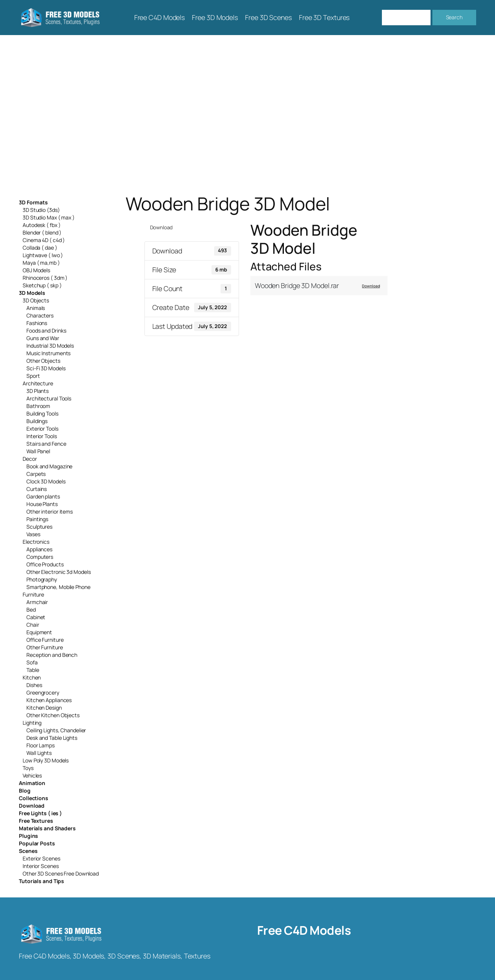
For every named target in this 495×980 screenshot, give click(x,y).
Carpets (36, 474)
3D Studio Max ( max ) (49, 217)
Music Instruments (48, 353)
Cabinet (36, 617)
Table (33, 670)
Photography (42, 579)
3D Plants (38, 391)
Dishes (34, 685)
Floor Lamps (41, 745)
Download (32, 806)
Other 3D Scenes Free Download (61, 873)
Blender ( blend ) (42, 232)
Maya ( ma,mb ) (41, 263)
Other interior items (50, 511)
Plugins (28, 836)
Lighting (32, 723)
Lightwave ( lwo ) (43, 255)
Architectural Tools (49, 398)
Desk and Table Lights (52, 738)
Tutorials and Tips (41, 881)
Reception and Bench (52, 655)
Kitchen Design (44, 708)
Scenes (28, 851)
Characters (40, 315)
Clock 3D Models (46, 481)
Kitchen (32, 677)
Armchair (37, 602)
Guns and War (43, 338)
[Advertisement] (248, 114)
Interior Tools (42, 436)
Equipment (39, 632)
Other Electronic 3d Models (58, 572)
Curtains (37, 489)
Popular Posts (37, 843)
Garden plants (43, 496)
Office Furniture (45, 640)
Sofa (32, 662)
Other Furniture (45, 647)
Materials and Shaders (47, 828)
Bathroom (38, 406)
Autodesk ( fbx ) (41, 225)
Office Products (45, 564)
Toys (28, 768)
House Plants (42, 504)
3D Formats (33, 202)
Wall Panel (38, 451)
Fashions (37, 323)
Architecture (38, 383)
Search (454, 17)
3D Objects (36, 300)
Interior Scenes (41, 866)
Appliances (39, 549)
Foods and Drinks (46, 331)
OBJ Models (36, 270)
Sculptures (39, 527)
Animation (32, 783)
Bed (31, 610)
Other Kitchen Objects (53, 715)
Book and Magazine (49, 466)
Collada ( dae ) (40, 248)
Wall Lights (39, 753)
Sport (33, 376)
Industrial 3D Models (50, 346)
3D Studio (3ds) (41, 210)
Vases (33, 534)
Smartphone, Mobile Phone (58, 587)
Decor (30, 459)
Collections (34, 798)
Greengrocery (43, 692)
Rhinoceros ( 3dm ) (45, 278)
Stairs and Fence (46, 444)
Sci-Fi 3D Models (46, 368)
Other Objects (43, 361)
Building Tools (42, 413)
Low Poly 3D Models (46, 760)
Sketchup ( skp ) (42, 285)
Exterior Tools (42, 429)
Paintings (37, 519)
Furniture (33, 594)
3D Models (32, 293)
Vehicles (32, 775)
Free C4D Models (304, 930)
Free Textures (36, 821)
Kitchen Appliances (49, 700)
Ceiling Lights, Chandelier (56, 730)
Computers (40, 557)
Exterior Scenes (41, 858)
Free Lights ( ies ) (40, 813)
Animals (36, 308)
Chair (33, 625)
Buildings (37, 421)
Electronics (36, 542)
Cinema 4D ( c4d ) (44, 240)
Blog (25, 791)
